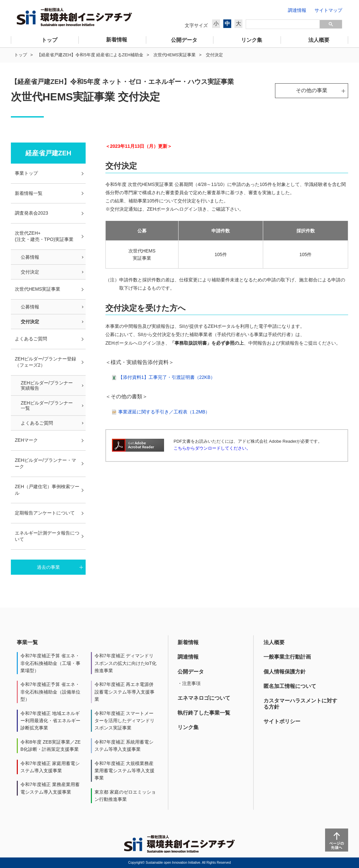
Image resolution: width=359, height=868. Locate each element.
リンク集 (188, 727)
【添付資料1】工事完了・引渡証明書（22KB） (167, 377)
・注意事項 (189, 683)
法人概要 (274, 642)
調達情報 (188, 657)
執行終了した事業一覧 (204, 713)
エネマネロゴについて (204, 698)
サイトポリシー (282, 721)
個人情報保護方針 (285, 672)
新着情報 (188, 642)
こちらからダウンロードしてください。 (212, 448)
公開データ (191, 672)
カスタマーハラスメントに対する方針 (300, 704)
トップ (21, 55)
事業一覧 (27, 642)
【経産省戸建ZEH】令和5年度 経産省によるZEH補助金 (90, 55)
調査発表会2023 (31, 213)
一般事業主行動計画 (287, 657)
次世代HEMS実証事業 (175, 55)
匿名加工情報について (290, 686)
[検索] (283, 24)
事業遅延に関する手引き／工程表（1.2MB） (164, 412)
